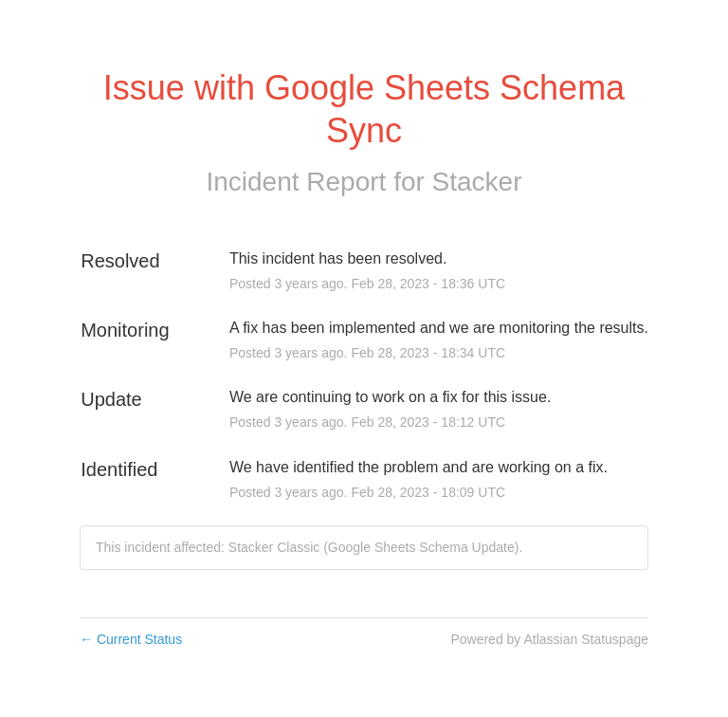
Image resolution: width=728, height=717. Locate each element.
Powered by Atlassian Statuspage (549, 639)
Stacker (477, 182)
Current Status (131, 639)
